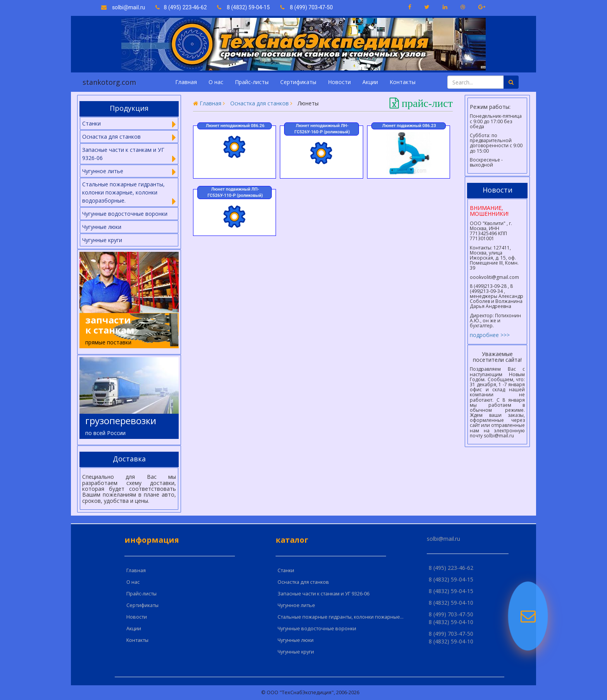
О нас (216, 82)
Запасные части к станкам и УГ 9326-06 (323, 594)
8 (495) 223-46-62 (182, 7)
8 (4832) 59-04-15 (243, 7)
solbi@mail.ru (123, 7)
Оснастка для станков (260, 103)
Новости (339, 82)
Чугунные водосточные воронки (125, 214)
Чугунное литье (296, 605)
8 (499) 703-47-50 (307, 7)
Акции (370, 82)
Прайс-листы (252, 82)
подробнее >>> (490, 335)
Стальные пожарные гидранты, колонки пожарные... (341, 617)
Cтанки (286, 570)
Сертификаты (298, 82)
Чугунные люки (102, 227)
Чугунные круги (102, 240)
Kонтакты (403, 82)
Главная (186, 82)
